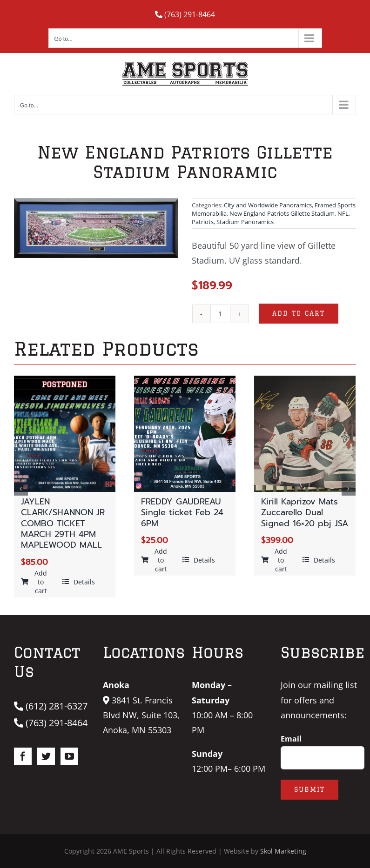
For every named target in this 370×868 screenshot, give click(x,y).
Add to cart (299, 313)
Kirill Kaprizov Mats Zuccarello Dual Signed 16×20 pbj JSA (305, 513)
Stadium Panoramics (245, 222)
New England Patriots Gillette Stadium (282, 213)
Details (79, 582)
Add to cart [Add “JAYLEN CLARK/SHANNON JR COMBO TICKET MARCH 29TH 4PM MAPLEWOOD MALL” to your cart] (34, 582)
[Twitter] (46, 756)
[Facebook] (23, 756)
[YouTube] (69, 756)
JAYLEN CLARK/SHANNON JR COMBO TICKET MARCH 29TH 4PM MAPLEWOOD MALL (63, 523)
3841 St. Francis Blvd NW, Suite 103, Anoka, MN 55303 (141, 715)
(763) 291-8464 (185, 14)
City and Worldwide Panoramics (268, 205)
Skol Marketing (283, 851)
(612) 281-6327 (51, 706)
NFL (343, 213)
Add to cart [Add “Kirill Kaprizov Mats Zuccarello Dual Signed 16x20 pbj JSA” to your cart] (274, 560)
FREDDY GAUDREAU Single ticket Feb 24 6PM (182, 513)
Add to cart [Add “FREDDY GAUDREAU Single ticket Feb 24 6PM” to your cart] (154, 560)
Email (291, 739)
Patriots (203, 222)
